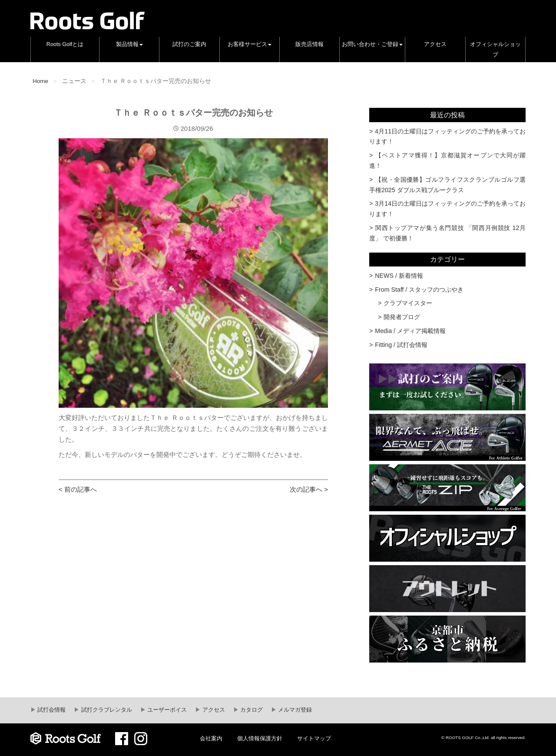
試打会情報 (51, 710)
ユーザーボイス (167, 710)
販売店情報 (309, 44)
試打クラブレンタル (106, 710)
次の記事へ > (309, 489)
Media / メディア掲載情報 (410, 331)
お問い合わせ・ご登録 (372, 44)
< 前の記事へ (78, 489)
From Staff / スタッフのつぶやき (419, 290)
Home (40, 81)
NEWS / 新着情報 (399, 276)
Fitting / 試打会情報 (401, 345)
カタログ (251, 710)
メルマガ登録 (295, 710)
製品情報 (129, 44)
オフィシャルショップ (495, 50)
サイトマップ (314, 739)
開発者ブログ (402, 317)
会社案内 (211, 739)
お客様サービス (250, 44)
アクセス (435, 44)
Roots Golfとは (65, 44)
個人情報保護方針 (260, 739)
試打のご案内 (189, 44)
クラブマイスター (408, 303)
